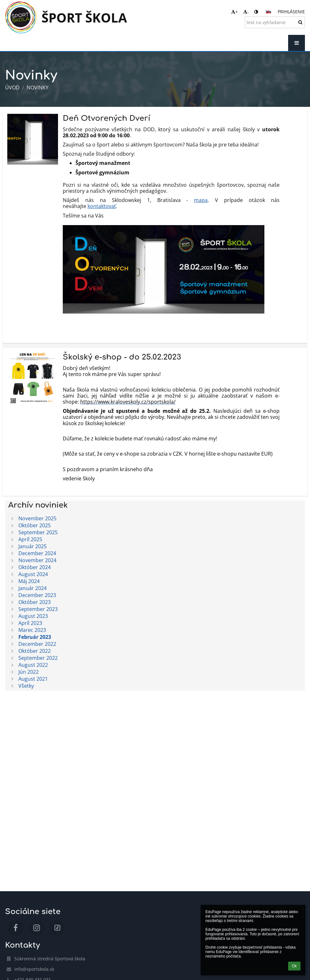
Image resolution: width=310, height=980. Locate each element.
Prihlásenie (291, 12)
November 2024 (37, 560)
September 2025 (38, 532)
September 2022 (38, 658)
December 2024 (37, 553)
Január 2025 (32, 546)
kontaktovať (102, 206)
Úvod (12, 88)
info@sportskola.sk (34, 969)
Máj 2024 (29, 581)
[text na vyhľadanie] (275, 22)
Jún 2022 (29, 672)
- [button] (246, 12)
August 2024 (33, 574)
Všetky (26, 686)
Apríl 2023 (30, 623)
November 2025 (37, 518)
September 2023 (38, 609)
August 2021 (33, 679)
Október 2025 (35, 525)
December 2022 (37, 644)
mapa (201, 200)
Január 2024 (32, 588)
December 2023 (37, 595)
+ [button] (234, 12)
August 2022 (33, 665)
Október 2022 (35, 651)
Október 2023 (35, 602)
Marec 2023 (32, 630)
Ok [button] (294, 966)
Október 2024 (35, 567)
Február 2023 (35, 637)
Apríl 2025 (30, 539)
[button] (268, 12)
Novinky (38, 88)
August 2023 (33, 616)
